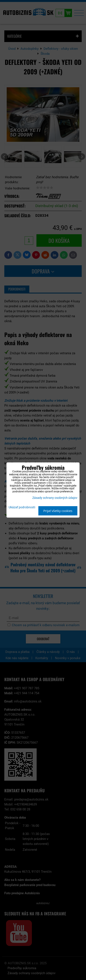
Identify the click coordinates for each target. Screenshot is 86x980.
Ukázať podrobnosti (22, 507)
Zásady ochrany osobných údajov (55, 498)
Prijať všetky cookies (58, 511)
